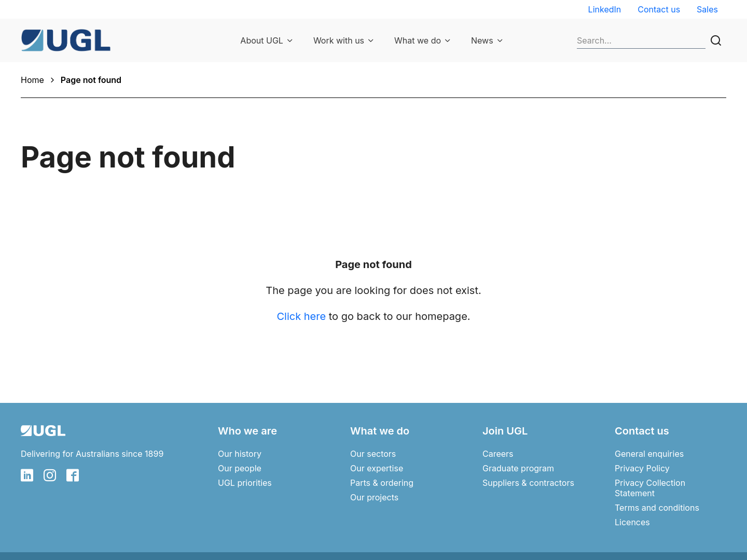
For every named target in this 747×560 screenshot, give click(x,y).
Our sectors (373, 454)
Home (32, 80)
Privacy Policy (642, 468)
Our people (240, 468)
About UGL (262, 40)
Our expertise (377, 468)
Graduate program (518, 468)
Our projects (374, 497)
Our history (240, 454)
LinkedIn (605, 9)
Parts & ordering (382, 483)
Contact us (659, 9)
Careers (498, 454)
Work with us (339, 40)
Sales (707, 9)
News (482, 40)
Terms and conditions (657, 508)
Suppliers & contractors (528, 483)
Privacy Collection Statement (650, 488)
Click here (301, 316)
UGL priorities (245, 483)
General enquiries (649, 454)
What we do (418, 40)
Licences (632, 522)
